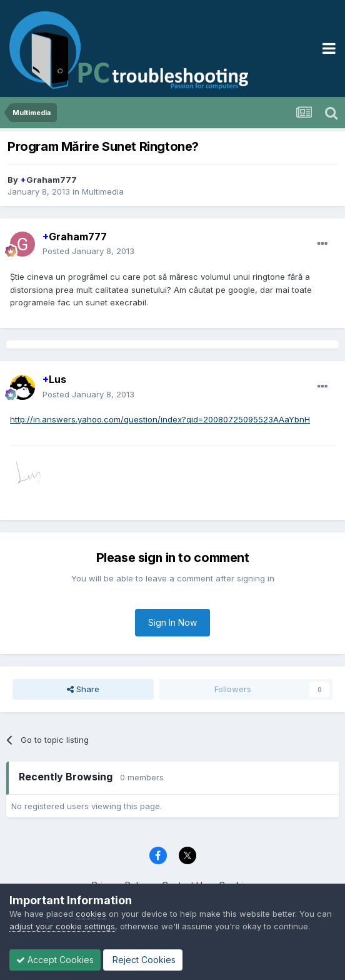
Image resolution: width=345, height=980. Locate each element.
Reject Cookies (143, 960)
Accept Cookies (55, 960)
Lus (54, 379)
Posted (88, 251)
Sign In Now (172, 622)
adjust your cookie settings (62, 926)
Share (83, 689)
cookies (91, 914)
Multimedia (103, 191)
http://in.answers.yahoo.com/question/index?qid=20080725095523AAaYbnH (160, 419)
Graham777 (48, 180)
